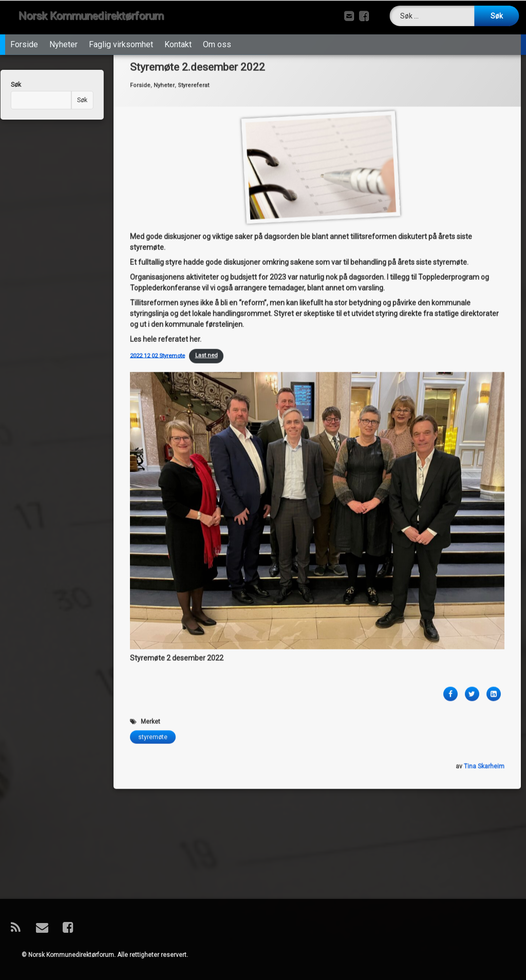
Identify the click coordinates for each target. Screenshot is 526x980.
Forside (24, 34)
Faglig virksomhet (121, 34)
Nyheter (63, 34)
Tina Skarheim (484, 618)
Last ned (206, 208)
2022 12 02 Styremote (157, 208)
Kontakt (178, 34)
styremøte (153, 589)
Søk (63, 100)
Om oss (217, 34)
